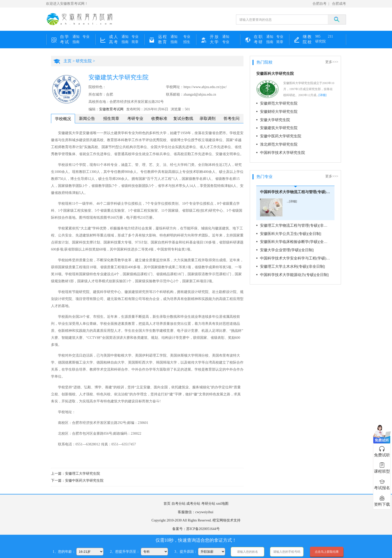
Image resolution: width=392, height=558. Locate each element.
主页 (67, 61)
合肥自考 (319, 4)
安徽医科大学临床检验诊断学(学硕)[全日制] (294, 240)
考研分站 (208, 504)
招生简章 (111, 118)
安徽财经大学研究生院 (277, 111)
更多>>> (332, 62)
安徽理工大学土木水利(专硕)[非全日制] (290, 264)
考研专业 (135, 118)
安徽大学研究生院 (274, 119)
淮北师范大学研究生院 (277, 143)
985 (318, 36)
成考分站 (193, 504)
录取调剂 (207, 118)
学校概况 (63, 119)
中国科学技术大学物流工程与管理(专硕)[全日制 (295, 190)
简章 (135, 42)
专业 (86, 37)
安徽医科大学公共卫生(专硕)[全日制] (289, 232)
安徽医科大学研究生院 (275, 74)
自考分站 (178, 504)
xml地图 (222, 504)
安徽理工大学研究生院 (82, 474)
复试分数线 (183, 118)
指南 (76, 42)
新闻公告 (87, 118)
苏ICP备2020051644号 (203, 529)
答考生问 (231, 118)
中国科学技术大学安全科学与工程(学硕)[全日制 (296, 256)
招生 (187, 42)
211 (330, 36)
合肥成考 (339, 4)
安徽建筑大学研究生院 (277, 127)
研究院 (320, 41)
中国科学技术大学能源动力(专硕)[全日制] (292, 272)
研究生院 (84, 61)
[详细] (322, 95)
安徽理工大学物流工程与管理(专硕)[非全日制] (296, 224)
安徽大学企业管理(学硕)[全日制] (285, 248)
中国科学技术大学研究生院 (281, 151)
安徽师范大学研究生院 (277, 103)
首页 (167, 504)
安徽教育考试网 (111, 109)
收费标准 (159, 118)
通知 (76, 37)
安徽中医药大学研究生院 (84, 481)
